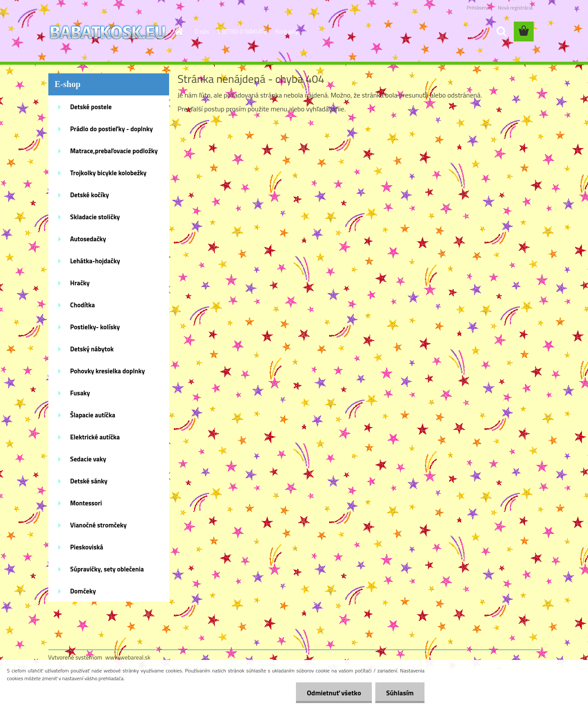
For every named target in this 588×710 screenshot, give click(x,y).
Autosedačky (88, 239)
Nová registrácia (515, 8)
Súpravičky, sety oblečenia (107, 569)
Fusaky (80, 393)
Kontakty (287, 31)
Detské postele (91, 107)
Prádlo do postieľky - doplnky (112, 129)
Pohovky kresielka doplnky (108, 371)
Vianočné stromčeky (99, 525)
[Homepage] (178, 32)
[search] (501, 32)
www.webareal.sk (128, 657)
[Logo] (108, 32)
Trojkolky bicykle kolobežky (108, 173)
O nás (202, 31)
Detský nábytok (92, 349)
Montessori (86, 503)
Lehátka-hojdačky (95, 261)
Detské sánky (89, 481)
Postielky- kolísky (95, 327)
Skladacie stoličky (95, 217)
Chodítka (83, 305)
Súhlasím (400, 693)
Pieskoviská (87, 547)
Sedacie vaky (88, 459)
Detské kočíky (90, 195)
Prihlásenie (479, 8)
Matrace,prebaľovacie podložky (114, 151)
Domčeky (83, 591)
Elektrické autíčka (95, 437)
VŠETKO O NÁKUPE (242, 31)
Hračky (80, 283)
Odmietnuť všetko (334, 693)
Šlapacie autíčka (93, 415)
